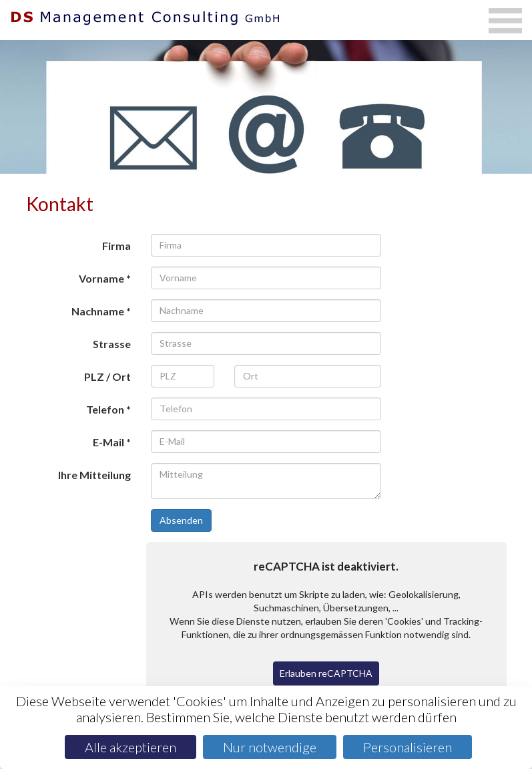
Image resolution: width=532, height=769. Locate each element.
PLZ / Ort (107, 376)
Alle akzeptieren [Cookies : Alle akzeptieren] (130, 747)
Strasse (112, 344)
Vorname (101, 278)
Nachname (98, 311)
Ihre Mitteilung (94, 475)
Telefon (105, 409)
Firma (116, 246)
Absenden (181, 520)
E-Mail (108, 442)
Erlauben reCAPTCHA (326, 673)
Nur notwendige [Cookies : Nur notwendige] (270, 747)
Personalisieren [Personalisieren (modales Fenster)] (408, 747)
